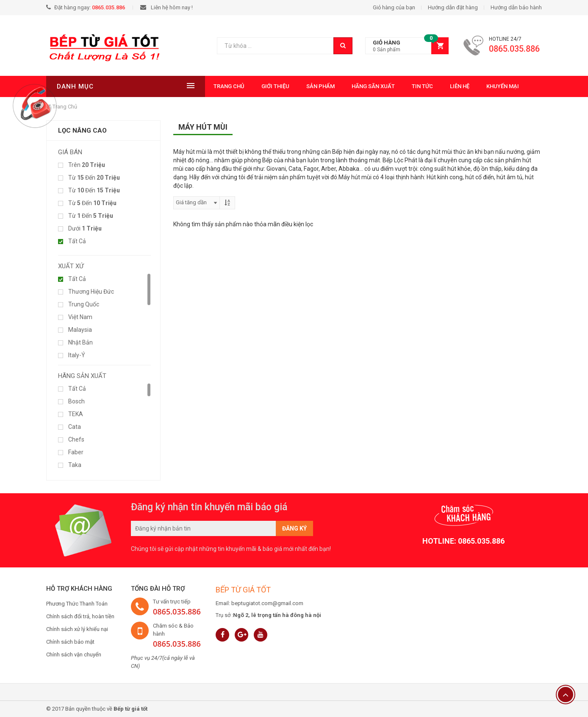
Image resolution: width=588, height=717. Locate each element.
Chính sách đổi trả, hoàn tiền (80, 616)
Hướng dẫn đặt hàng (453, 7)
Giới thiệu (231, 86)
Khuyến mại (458, 86)
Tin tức (378, 86)
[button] (407, 46)
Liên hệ (415, 86)
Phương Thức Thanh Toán (77, 604)
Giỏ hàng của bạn (394, 7)
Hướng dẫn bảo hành (516, 7)
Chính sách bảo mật (70, 642)
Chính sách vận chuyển (74, 654)
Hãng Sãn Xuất (329, 86)
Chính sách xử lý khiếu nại (77, 629)
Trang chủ (184, 86)
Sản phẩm (276, 86)
